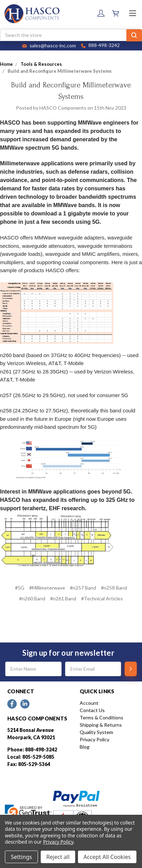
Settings (21, 857)
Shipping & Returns (101, 725)
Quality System (96, 732)
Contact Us (92, 710)
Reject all (58, 857)
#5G (20, 588)
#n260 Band (32, 598)
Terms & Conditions (101, 717)
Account (89, 703)
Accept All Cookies (107, 857)
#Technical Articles (102, 598)
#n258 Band (114, 588)
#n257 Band (83, 588)
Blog (85, 747)
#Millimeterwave (47, 588)
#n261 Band (63, 598)
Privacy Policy (94, 739)
